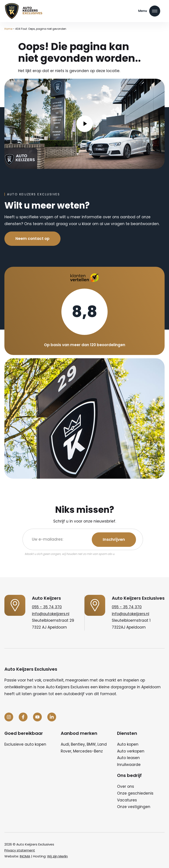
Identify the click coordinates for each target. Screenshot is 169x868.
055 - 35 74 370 (47, 607)
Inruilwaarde (129, 765)
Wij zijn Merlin (57, 856)
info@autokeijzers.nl (51, 614)
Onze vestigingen (134, 807)
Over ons (126, 786)
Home (8, 29)
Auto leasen (128, 758)
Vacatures (127, 800)
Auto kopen (128, 744)
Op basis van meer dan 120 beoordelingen (85, 345)
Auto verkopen (131, 751)
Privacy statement (20, 850)
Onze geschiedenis (135, 793)
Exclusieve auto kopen (25, 744)
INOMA (25, 856)
